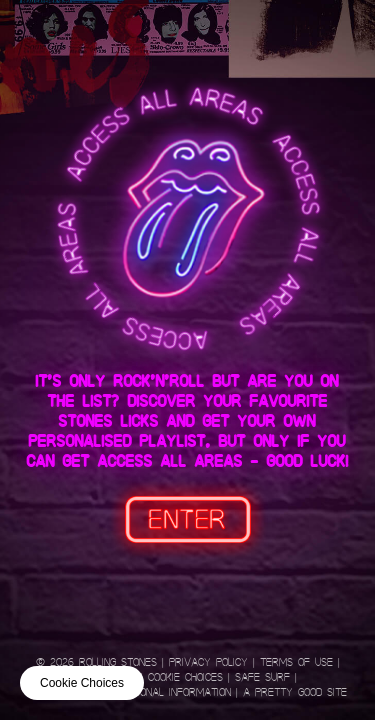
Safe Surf (262, 677)
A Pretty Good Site (295, 692)
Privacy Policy (208, 662)
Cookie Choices (185, 677)
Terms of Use (296, 662)
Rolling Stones (118, 662)
